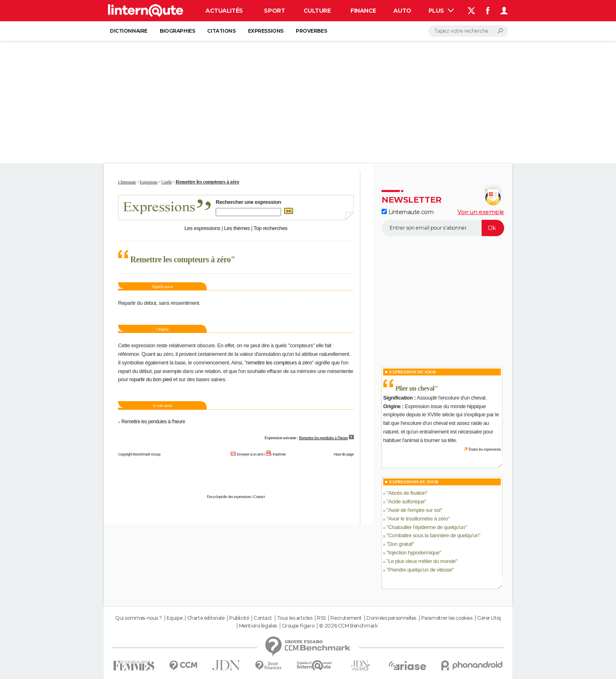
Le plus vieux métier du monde (422, 561)
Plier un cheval (415, 388)
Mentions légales (258, 626)
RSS (321, 618)
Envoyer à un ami (250, 454)
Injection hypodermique (414, 553)
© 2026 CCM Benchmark (348, 626)
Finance (363, 11)
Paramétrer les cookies (447, 618)
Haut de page (344, 454)
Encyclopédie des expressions (229, 497)
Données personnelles (391, 618)
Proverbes (311, 31)
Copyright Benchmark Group (139, 454)
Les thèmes (237, 228)
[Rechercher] (468, 31)
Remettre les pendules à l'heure (153, 422)
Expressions (266, 31)
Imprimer (279, 454)
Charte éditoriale (206, 618)
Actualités (224, 11)
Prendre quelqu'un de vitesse (420, 570)
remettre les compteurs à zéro (279, 363)
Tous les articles (295, 618)
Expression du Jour (413, 372)
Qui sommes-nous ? (138, 618)
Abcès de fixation (407, 493)
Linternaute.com (407, 212)
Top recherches (271, 228)
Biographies (177, 31)
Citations (221, 31)
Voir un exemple (481, 212)
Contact (259, 497)
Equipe (174, 618)
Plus (441, 11)
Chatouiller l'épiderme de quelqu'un (426, 527)
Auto (402, 11)
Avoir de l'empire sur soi (414, 510)
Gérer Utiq (489, 618)
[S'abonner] (443, 228)
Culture (317, 11)
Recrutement (346, 618)
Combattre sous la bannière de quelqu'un (433, 535)
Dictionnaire (129, 31)
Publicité (239, 618)
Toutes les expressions (484, 449)
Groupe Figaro (298, 626)
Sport (274, 11)
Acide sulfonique (406, 501)
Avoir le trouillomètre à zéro (418, 519)
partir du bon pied (153, 379)
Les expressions (202, 228)
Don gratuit (400, 544)
